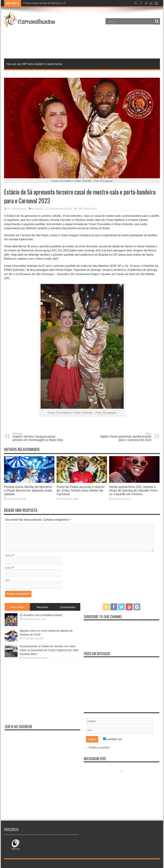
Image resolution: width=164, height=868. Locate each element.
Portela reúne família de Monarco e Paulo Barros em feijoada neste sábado (28, 490)
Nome (9, 555)
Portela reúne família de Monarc (42, 3)
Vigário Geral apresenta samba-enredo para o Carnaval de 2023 (125, 437)
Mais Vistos (17, 607)
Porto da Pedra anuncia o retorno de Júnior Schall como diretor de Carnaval (81, 490)
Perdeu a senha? (99, 747)
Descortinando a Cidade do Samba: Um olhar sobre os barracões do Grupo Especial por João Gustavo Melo (49, 650)
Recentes (43, 607)
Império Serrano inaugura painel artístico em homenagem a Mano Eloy (39, 437)
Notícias (40, 209)
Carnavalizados (19, 209)
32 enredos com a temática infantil (41, 615)
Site (7, 580)
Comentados (68, 607)
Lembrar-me (112, 739)
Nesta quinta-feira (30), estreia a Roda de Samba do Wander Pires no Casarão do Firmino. (133, 490)
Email (9, 568)
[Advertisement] (82, 44)
